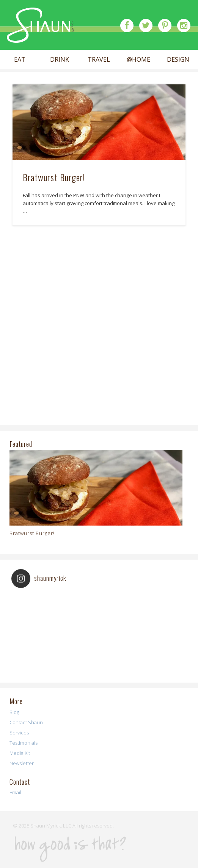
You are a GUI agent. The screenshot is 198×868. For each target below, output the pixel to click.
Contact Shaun (26, 722)
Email (15, 792)
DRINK (60, 60)
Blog (14, 712)
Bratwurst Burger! (54, 177)
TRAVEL (99, 60)
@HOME (138, 60)
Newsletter (22, 763)
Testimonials (24, 743)
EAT (20, 60)
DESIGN (178, 60)
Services (19, 733)
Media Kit (20, 753)
